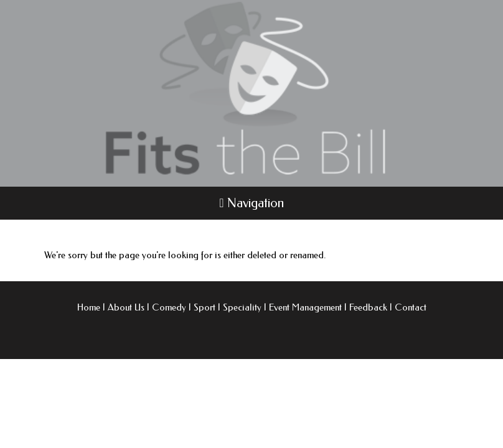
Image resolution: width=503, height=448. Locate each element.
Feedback (368, 307)
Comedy (169, 307)
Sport (204, 307)
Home (89, 307)
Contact (411, 307)
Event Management (305, 307)
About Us (126, 307)
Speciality (242, 307)
